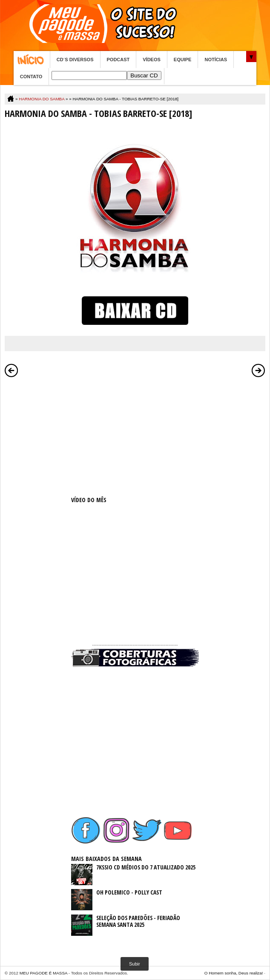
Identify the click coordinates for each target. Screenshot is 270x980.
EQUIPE (183, 60)
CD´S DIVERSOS (75, 60)
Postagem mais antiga (259, 370)
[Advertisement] (135, 435)
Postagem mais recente (11, 370)
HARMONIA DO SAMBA (42, 99)
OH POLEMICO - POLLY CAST (129, 892)
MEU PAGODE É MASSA (43, 973)
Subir (135, 964)
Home (32, 60)
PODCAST (118, 60)
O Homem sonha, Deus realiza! (234, 973)
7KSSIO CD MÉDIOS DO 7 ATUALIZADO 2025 (146, 867)
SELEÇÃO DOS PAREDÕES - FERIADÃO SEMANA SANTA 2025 (138, 921)
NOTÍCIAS (216, 60)
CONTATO (31, 77)
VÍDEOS (152, 60)
